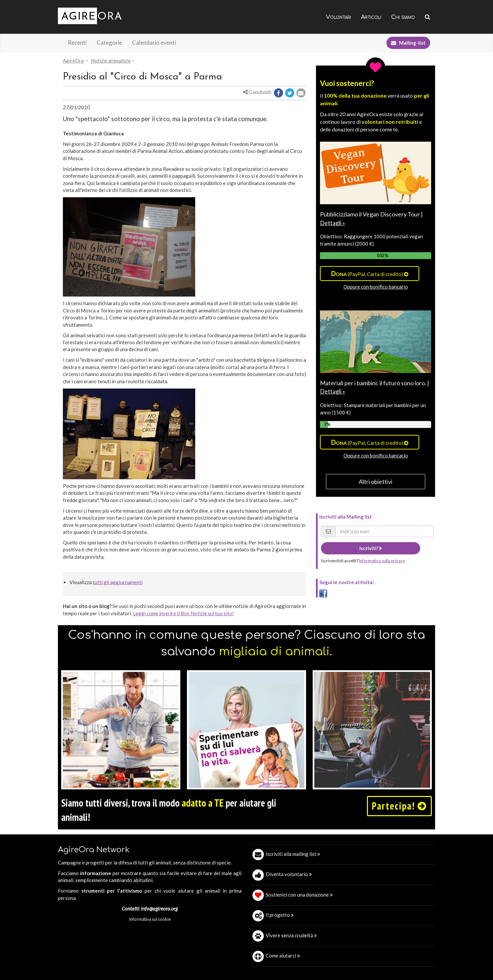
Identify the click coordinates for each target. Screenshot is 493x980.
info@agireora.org (159, 909)
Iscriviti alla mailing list (293, 854)
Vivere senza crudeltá (291, 935)
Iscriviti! (371, 548)
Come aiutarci (283, 956)
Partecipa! (399, 806)
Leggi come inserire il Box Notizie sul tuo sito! (183, 613)
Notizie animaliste (111, 61)
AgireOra (73, 61)
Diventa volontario (289, 874)
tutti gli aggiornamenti (118, 582)
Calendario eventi (154, 43)
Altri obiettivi (376, 482)
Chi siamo (403, 17)
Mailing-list (408, 43)
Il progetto (280, 915)
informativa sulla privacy (382, 561)
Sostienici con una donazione (299, 895)
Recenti (77, 43)
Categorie (109, 43)
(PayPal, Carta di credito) (370, 273)
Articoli (371, 17)
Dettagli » (333, 223)
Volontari (338, 17)
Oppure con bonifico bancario (376, 287)
